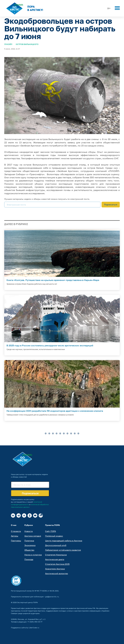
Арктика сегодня (33, 536)
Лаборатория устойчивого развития (63, 550)
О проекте (16, 531)
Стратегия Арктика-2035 (57, 564)
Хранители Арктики (55, 569)
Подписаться (111, 205)
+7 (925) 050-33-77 (35, 622)
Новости (29, 531)
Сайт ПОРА (51, 531)
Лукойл (8, 44)
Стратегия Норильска (56, 555)
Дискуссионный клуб (56, 545)
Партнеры (16, 541)
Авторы (15, 536)
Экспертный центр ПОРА (27, 602)
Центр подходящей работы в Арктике (64, 541)
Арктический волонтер (57, 573)
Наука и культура (33, 555)
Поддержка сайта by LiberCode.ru (25, 628)
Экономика (30, 545)
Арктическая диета (55, 559)
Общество (29, 550)
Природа (29, 559)
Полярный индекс (54, 536)
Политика (29, 541)
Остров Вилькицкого (27, 44)
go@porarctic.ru (52, 597)
